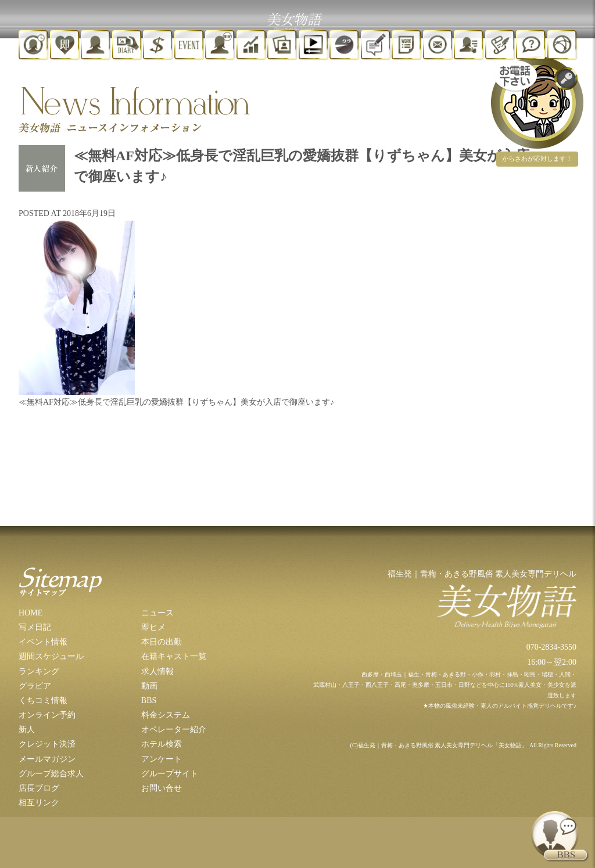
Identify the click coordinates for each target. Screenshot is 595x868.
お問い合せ (162, 788)
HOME (31, 613)
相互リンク (39, 803)
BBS (149, 700)
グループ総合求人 (51, 774)
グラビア (35, 686)
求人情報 (157, 671)
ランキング (39, 671)
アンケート (162, 759)
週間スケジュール (51, 656)
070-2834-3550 (551, 647)
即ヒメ (153, 627)
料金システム (166, 715)
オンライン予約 (47, 715)
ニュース (157, 613)
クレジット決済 (47, 744)
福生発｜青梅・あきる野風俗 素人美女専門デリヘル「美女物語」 (443, 745)
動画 (149, 686)
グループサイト (170, 774)
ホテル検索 (162, 744)
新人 (27, 730)
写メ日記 (35, 627)
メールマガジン (47, 759)
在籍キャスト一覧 (174, 656)
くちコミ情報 (43, 700)
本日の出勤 (162, 642)
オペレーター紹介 (174, 730)
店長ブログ (39, 788)
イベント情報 (43, 642)
